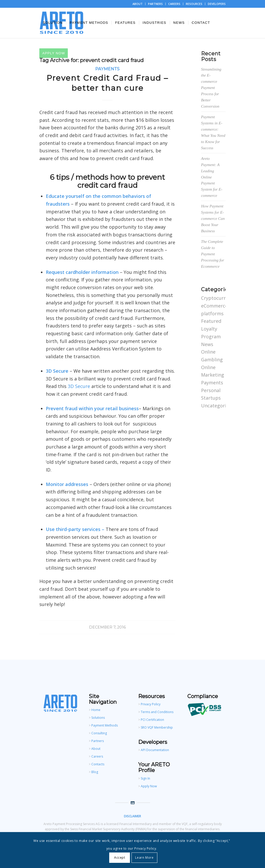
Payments (107, 69)
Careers (97, 756)
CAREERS (174, 4)
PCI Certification (152, 720)
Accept (120, 858)
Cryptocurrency (218, 298)
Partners (98, 741)
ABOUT (138, 4)
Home (96, 710)
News (207, 344)
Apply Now (149, 786)
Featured (211, 321)
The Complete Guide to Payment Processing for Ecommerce (213, 254)
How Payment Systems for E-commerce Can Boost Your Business (213, 218)
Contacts (98, 764)
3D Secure (79, 386)
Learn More (144, 858)
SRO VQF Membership (157, 727)
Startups (211, 398)
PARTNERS (155, 4)
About (96, 749)
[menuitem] (138, 4)
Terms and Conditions (157, 712)
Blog (95, 772)
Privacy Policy (151, 704)
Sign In (145, 778)
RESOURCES (194, 4)
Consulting (99, 733)
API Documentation (155, 750)
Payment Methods (105, 725)
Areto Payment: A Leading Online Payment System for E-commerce (212, 177)
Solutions (98, 718)
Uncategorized (218, 406)
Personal (211, 390)
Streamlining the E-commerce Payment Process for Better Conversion (211, 88)
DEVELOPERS (217, 4)
